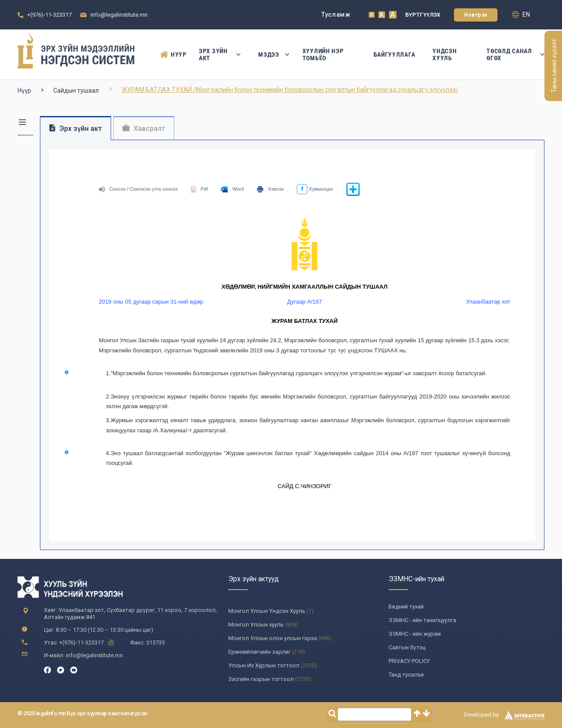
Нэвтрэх (476, 15)
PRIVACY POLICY (409, 661)
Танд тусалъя (406, 675)
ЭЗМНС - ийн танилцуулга (422, 620)
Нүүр (171, 54)
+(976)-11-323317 (49, 15)
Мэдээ (272, 54)
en (521, 14)
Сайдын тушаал (76, 91)
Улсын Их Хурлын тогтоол (264, 665)
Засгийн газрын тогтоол (261, 679)
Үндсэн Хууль (445, 54)
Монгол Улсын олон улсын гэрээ (273, 638)
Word (232, 189)
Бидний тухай (406, 607)
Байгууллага (394, 54)
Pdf (200, 189)
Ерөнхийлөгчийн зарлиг (259, 652)
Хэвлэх (270, 189)
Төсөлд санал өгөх (515, 54)
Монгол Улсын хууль (256, 625)
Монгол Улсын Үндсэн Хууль (267, 611)
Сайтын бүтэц (407, 647)
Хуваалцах (315, 189)
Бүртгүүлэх (423, 15)
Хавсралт (144, 129)
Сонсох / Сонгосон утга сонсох (138, 189)
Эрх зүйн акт (220, 54)
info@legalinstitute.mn (119, 15)
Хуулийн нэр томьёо (323, 54)
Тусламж (336, 14)
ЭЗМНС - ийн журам (415, 634)
